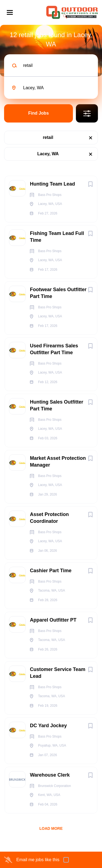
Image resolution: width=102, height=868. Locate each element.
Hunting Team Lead (52, 184)
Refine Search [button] (87, 113)
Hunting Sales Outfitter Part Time (57, 405)
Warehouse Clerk (50, 775)
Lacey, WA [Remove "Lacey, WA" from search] (48, 154)
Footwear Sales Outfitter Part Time (58, 293)
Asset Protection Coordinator (49, 518)
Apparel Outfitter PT (53, 620)
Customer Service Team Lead (58, 673)
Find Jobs (39, 113)
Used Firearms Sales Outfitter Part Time (54, 349)
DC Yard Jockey (48, 726)
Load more (51, 828)
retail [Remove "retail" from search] (48, 137)
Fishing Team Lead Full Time (57, 237)
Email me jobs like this (38, 860)
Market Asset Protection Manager (58, 462)
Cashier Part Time (51, 571)
